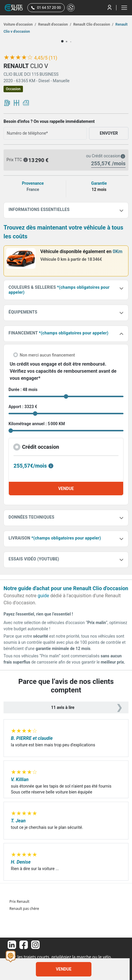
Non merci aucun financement (47, 355)
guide (43, 596)
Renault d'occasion (54, 24)
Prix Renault (19, 901)
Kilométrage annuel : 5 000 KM (37, 424)
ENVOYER (109, 133)
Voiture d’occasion (20, 24)
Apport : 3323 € (23, 407)
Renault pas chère (24, 909)
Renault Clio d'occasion (93, 24)
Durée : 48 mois (23, 390)
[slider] (18, 57)
